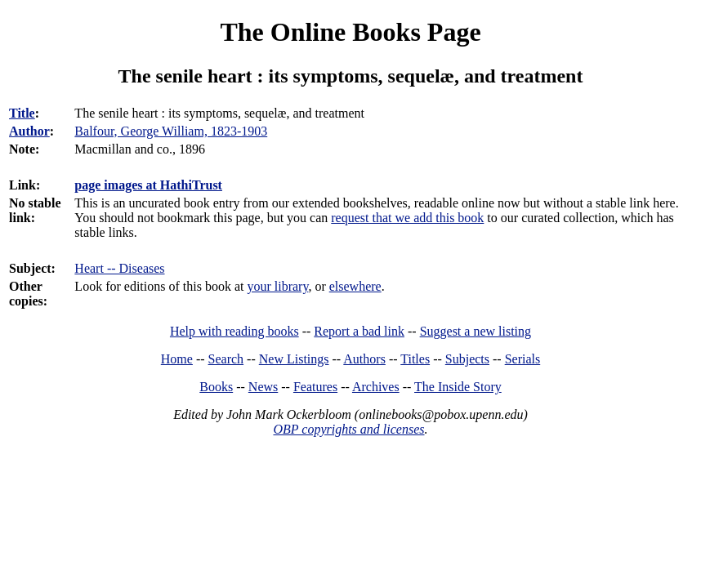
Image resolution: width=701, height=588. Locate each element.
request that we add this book (407, 218)
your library (277, 286)
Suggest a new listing (476, 331)
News (263, 387)
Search (226, 359)
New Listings (294, 359)
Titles (415, 359)
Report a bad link (359, 331)
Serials (523, 359)
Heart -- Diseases (119, 268)
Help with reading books (234, 331)
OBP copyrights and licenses (348, 429)
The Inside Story (458, 387)
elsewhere (355, 286)
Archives (376, 387)
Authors (364, 359)
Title (22, 113)
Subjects (467, 359)
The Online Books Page (350, 32)
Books (216, 387)
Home (177, 359)
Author (29, 131)
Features (315, 387)
